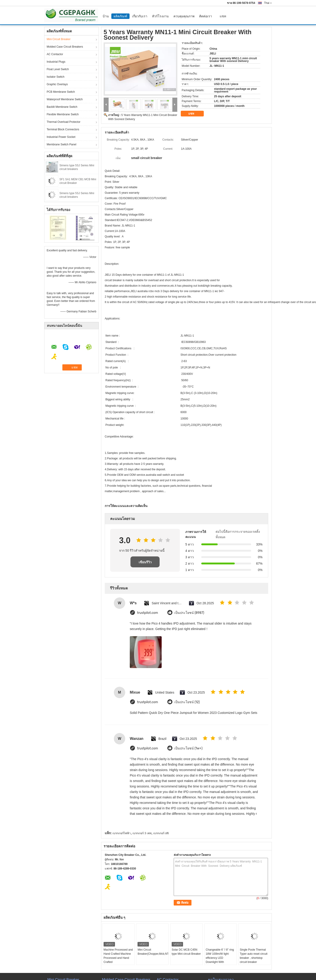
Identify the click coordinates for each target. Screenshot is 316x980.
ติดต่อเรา (206, 16)
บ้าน (106, 16)
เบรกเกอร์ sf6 (161, 833)
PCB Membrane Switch (61, 92)
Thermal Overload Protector (64, 122)
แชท (223, 16)
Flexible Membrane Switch (63, 114)
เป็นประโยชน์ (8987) (189, 613)
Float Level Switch (58, 69)
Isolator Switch (56, 77)
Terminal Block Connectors (63, 129)
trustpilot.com (148, 613)
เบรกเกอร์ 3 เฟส (142, 833)
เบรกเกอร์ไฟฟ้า (122, 833)
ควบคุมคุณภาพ (184, 16)
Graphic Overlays (57, 84)
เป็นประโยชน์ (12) (187, 702)
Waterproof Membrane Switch (65, 99)
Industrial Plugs (56, 62)
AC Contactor (55, 54)
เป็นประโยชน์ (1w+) (188, 748)
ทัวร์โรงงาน (160, 16)
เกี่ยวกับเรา (140, 16)
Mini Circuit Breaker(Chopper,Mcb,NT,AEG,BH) (153, 952)
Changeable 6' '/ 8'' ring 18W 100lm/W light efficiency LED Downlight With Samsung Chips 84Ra (220, 958)
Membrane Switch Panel (61, 144)
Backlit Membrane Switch (62, 107)
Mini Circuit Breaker (59, 39)
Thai (268, 3)
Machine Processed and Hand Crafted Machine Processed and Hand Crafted (118, 956)
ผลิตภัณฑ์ (120, 16)
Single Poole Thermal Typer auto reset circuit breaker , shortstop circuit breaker (254, 956)
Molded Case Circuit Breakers (65, 47)
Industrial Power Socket (61, 137)
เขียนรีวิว (145, 562)
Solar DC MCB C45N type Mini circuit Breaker (186, 952)
